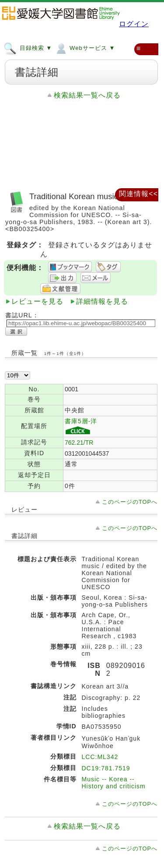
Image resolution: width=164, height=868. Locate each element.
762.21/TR (79, 443)
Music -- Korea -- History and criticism (114, 783)
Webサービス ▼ (85, 48)
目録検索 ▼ (28, 48)
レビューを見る (37, 301)
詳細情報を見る (102, 301)
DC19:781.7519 (106, 768)
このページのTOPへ (130, 502)
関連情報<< (138, 194)
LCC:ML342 (100, 757)
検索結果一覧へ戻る (87, 95)
